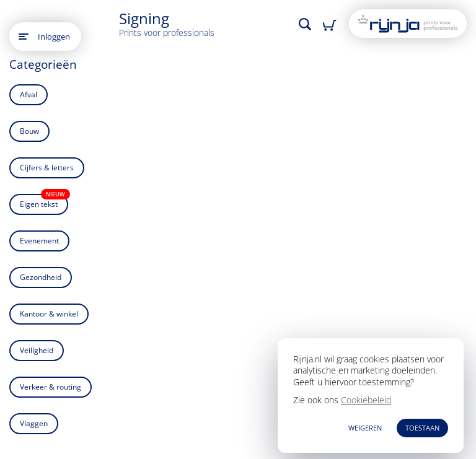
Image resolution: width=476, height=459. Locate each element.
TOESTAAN (422, 428)
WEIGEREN (365, 428)
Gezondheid (41, 277)
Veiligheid (37, 350)
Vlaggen (34, 423)
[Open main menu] (24, 37)
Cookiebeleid (366, 400)
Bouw (29, 131)
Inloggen (54, 37)
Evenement (39, 241)
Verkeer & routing (51, 387)
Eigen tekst (44, 202)
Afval (29, 94)
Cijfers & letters (47, 168)
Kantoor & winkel (49, 314)
